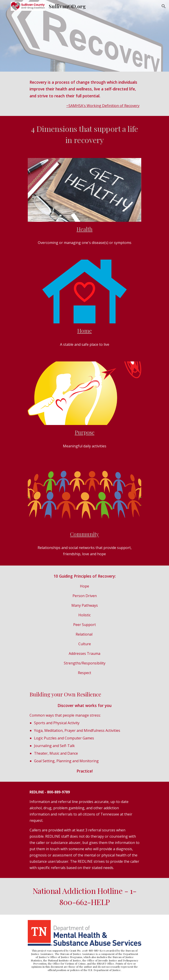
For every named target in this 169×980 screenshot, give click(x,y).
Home (84, 331)
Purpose (85, 432)
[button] (5, 6)
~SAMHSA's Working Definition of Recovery (103, 106)
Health (84, 229)
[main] (84, 94)
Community (84, 534)
